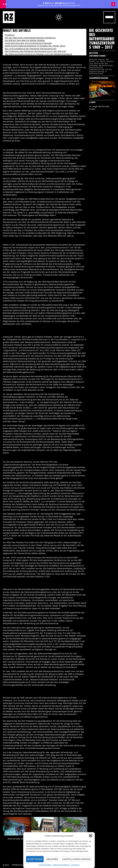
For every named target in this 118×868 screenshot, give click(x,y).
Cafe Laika (94, 14)
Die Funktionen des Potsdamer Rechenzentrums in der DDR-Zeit (35, 51)
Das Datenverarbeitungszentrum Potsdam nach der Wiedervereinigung (38, 54)
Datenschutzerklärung (61, 865)
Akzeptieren (35, 859)
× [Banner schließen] (113, 4)
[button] (91, 836)
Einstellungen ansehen (76, 859)
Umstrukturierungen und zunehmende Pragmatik (28, 43)
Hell (59, 15)
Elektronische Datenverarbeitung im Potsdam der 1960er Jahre (35, 46)
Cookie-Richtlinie (45, 865)
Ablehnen (52, 859)
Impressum (75, 865)
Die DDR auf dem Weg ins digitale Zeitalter (25, 40)
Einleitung (10, 35)
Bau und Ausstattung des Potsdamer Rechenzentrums (31, 49)
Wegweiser (75, 14)
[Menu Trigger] (109, 17)
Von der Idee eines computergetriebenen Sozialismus (30, 38)
